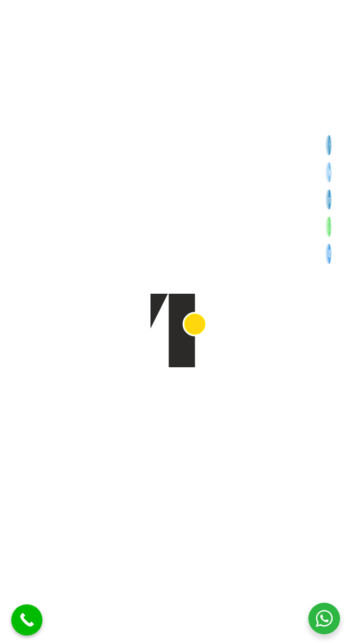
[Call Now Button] (27, 620)
